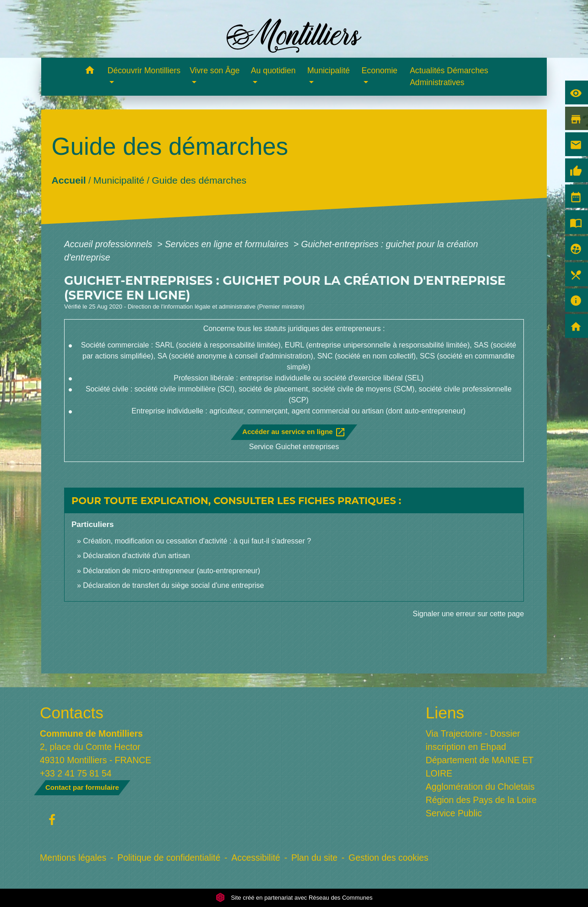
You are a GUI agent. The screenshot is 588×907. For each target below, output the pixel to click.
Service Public (454, 813)
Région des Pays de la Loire (481, 800)
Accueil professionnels (109, 244)
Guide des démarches (199, 180)
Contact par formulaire (82, 787)
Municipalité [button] (329, 71)
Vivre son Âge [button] (215, 71)
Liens (445, 713)
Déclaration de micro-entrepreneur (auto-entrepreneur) (171, 571)
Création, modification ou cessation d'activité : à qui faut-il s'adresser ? (197, 541)
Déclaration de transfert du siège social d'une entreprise (173, 585)
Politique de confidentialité (169, 858)
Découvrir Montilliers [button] (144, 71)
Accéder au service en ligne (294, 432)
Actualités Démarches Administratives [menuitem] (449, 76)
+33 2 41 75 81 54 (76, 773)
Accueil (68, 180)
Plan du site (314, 858)
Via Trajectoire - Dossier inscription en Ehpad (473, 740)
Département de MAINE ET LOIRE (480, 767)
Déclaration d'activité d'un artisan (136, 556)
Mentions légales (73, 858)
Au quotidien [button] (273, 71)
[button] (90, 72)
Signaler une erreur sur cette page (468, 614)
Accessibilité (256, 858)
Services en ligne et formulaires (228, 244)
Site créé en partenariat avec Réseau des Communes (294, 898)
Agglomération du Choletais (480, 787)
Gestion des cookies (388, 858)
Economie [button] (380, 71)
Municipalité (119, 180)
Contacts (72, 713)
